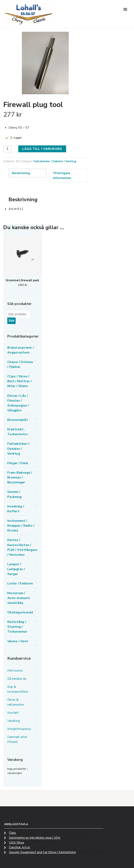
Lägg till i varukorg (42, 149)
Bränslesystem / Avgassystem (21, 350)
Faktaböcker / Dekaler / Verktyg (55, 161)
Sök (11, 321)
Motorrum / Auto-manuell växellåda (19, 598)
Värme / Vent (18, 641)
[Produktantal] (8, 149)
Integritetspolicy (19, 729)
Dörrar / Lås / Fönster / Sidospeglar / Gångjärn (18, 403)
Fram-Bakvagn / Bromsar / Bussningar (20, 477)
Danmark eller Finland (17, 739)
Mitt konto (15, 671)
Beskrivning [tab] (21, 173)
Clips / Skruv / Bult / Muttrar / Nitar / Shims (19, 381)
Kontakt (13, 713)
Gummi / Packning (14, 494)
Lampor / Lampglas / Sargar (16, 569)
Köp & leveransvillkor (18, 689)
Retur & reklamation (16, 702)
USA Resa (16, 843)
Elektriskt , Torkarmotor (18, 432)
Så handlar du (17, 679)
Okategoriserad (20, 612)
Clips (12, 833)
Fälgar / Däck (18, 463)
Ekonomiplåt (18, 420)
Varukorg (14, 721)
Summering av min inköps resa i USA (35, 838)
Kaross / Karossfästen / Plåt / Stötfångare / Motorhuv (22, 547)
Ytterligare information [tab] (62, 176)
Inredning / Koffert (16, 509)
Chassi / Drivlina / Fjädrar (20, 364)
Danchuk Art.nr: (20, 847)
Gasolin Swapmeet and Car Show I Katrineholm (42, 852)
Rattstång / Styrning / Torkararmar (17, 627)
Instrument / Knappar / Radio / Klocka (21, 526)
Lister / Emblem (20, 583)
